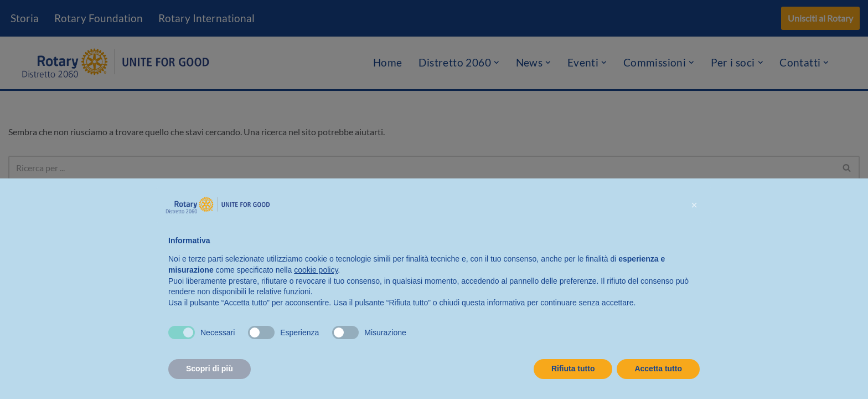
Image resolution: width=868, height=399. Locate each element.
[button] (694, 205)
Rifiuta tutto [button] (573, 369)
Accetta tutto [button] (658, 369)
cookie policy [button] (316, 270)
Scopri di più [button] (210, 369)
